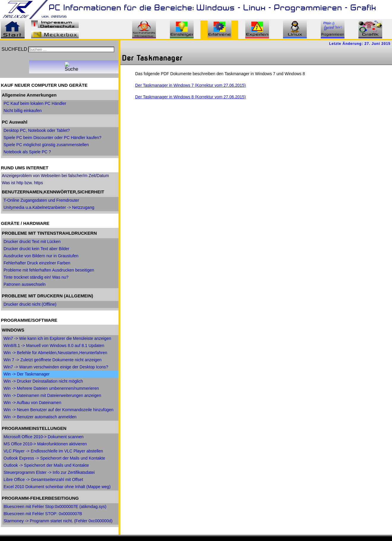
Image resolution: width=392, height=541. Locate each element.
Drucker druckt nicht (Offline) (30, 304)
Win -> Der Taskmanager (27, 374)
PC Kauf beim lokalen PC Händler (35, 103)
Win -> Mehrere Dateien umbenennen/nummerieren (51, 388)
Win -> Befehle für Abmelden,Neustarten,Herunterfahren (55, 353)
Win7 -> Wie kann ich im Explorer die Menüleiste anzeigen (57, 338)
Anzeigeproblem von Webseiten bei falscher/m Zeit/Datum (55, 176)
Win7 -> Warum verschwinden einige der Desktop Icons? (56, 367)
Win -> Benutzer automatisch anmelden (40, 417)
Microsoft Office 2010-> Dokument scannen (44, 437)
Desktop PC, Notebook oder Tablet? (37, 130)
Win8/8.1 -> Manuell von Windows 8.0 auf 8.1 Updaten (54, 346)
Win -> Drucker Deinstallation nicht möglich (43, 381)
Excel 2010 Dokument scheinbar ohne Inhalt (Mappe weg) (57, 487)
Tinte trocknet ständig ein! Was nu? (36, 277)
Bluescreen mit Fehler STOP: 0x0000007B (43, 514)
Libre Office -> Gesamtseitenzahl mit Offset (43, 480)
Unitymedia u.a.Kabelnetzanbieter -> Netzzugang (49, 207)
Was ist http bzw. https (22, 183)
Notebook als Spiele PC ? (27, 152)
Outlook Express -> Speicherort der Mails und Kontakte (54, 458)
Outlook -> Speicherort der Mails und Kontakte (46, 465)
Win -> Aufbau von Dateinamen (32, 403)
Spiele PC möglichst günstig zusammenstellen (46, 145)
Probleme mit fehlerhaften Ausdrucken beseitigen (49, 270)
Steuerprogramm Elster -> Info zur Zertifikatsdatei (49, 472)
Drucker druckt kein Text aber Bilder (37, 249)
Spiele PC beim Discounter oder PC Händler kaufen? (52, 138)
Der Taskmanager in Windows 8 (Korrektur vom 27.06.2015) (190, 97)
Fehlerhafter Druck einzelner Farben (37, 263)
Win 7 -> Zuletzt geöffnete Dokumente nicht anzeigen (53, 360)
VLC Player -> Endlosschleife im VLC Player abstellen (53, 451)
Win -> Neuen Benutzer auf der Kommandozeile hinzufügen (59, 410)
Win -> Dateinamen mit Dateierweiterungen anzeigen (52, 395)
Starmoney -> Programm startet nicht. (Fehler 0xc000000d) (58, 521)
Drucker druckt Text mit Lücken (32, 242)
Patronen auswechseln (25, 284)
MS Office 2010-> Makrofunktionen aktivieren (45, 444)
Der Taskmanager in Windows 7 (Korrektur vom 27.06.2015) (190, 85)
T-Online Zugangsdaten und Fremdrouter (41, 200)
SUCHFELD (14, 49)
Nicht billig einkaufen (23, 111)
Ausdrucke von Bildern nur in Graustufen (41, 256)
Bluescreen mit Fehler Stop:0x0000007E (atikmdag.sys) (55, 507)
